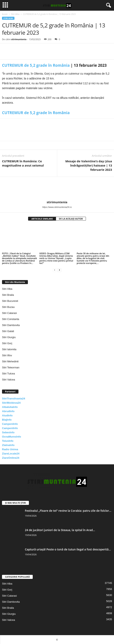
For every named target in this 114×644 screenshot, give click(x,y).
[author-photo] (57, 189)
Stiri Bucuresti (10, 301)
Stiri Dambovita (11, 325)
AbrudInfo (8, 411)
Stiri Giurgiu (9, 337)
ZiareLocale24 (11, 454)
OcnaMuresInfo (12, 437)
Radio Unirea (10, 449)
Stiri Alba (15, 14)
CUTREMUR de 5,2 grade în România (36, 65)
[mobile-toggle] (5, 5)
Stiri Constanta (11, 319)
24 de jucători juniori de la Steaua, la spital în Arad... (60, 530)
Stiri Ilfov (7, 355)
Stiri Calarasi (9, 313)
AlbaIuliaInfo (10, 407)
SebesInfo (8, 432)
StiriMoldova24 (11, 403)
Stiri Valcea (9, 380)
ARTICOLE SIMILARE (42, 219)
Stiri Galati (8, 331)
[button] (108, 5)
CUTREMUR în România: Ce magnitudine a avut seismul (23, 163)
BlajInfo (7, 420)
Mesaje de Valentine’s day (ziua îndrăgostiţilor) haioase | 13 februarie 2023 (89, 165)
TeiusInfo (8, 441)
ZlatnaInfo (8, 445)
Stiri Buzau (8, 307)
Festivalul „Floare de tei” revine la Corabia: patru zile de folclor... (68, 511)
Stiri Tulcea (8, 374)
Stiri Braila (8, 295)
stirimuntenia (19, 39)
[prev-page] (55, 270)
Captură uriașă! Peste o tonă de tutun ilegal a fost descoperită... (68, 549)
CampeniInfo (10, 424)
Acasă (5, 14)
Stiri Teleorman (11, 367)
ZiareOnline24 (11, 458)
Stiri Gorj (7, 343)
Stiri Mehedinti (10, 361)
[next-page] (59, 270)
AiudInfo (7, 415)
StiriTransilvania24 (14, 399)
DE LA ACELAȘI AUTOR (71, 219)
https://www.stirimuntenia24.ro (57, 207)
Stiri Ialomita (9, 349)
